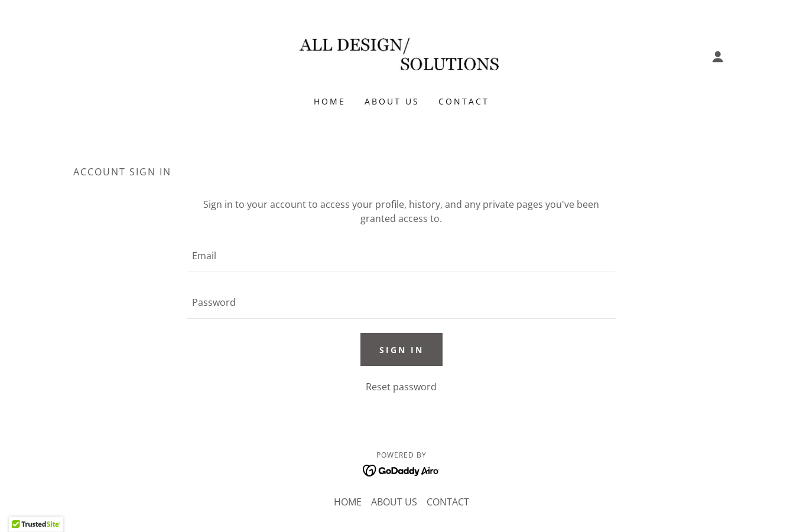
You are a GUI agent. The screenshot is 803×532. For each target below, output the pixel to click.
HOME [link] (330, 101)
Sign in (401, 350)
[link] (401, 56)
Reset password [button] (401, 387)
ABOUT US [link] (392, 101)
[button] (718, 57)
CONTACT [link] (464, 101)
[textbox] (401, 256)
